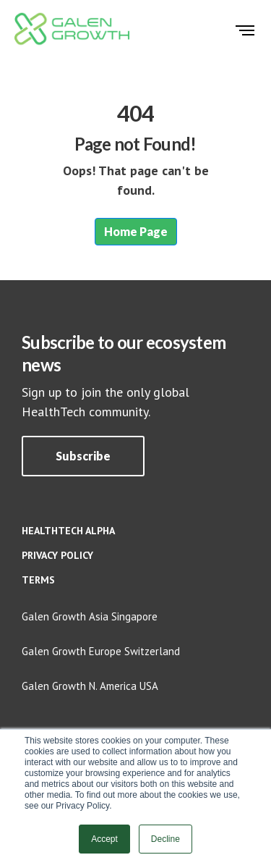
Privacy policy (57, 555)
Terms (38, 580)
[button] (83, 456)
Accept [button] (104, 839)
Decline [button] (165, 839)
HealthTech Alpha (68, 531)
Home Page (136, 231)
